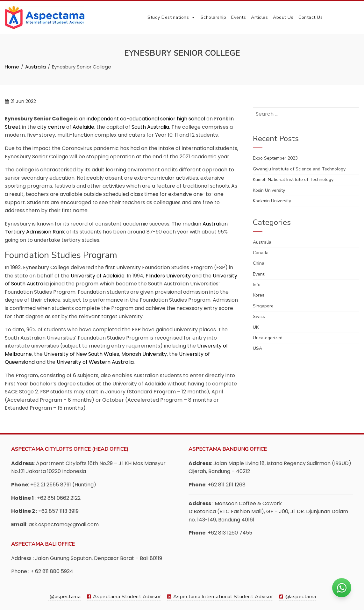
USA (257, 348)
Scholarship (214, 17)
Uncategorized (268, 338)
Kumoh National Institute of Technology (293, 179)
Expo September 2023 (275, 158)
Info (257, 285)
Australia (262, 242)
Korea (259, 295)
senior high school (183, 119)
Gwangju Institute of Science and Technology (299, 169)
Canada (261, 253)
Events (239, 17)
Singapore (263, 306)
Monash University (144, 354)
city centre (51, 127)
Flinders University (168, 276)
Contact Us (310, 17)
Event (259, 274)
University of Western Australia (95, 362)
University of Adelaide (98, 276)
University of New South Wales (82, 354)
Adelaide (83, 127)
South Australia (150, 127)
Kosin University (269, 190)
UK (256, 327)
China (259, 263)
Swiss (259, 316)
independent (103, 119)
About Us (283, 17)
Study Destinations (171, 17)
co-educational (139, 119)
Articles (259, 17)
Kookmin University (272, 201)
